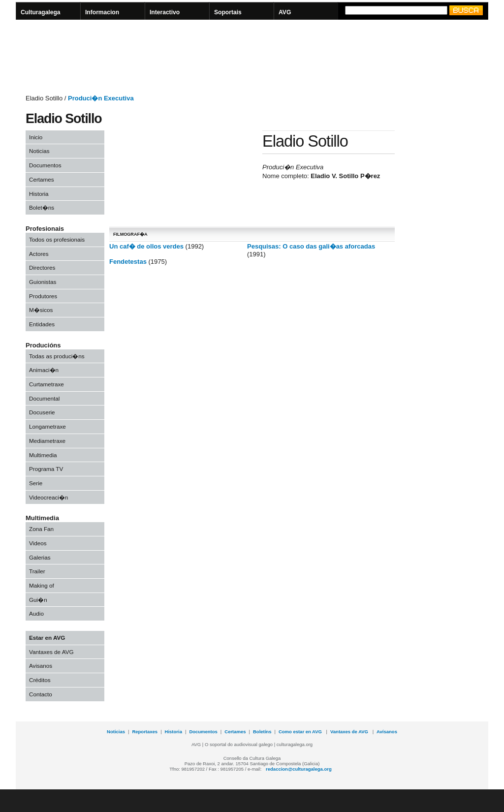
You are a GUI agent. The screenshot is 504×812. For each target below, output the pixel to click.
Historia (39, 194)
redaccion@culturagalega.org (299, 769)
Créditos (40, 680)
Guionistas (43, 282)
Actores (39, 254)
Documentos (45, 165)
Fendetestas (128, 262)
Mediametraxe (47, 441)
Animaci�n (44, 370)
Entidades (42, 324)
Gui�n (38, 600)
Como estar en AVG (301, 732)
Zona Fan (41, 529)
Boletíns (262, 732)
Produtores (43, 296)
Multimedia (43, 455)
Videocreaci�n (48, 497)
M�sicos (41, 310)
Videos (38, 543)
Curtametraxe (47, 384)
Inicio (36, 137)
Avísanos (387, 732)
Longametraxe (47, 426)
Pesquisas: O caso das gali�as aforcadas (311, 246)
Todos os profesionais (57, 239)
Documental (44, 398)
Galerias (40, 557)
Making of (42, 585)
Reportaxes (145, 732)
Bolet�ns (42, 207)
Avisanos (41, 666)
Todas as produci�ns (57, 356)
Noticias (39, 151)
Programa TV (46, 469)
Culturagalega (41, 12)
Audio (36, 613)
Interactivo (165, 12)
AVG (285, 12)
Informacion (102, 12)
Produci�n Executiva (101, 98)
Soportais (228, 12)
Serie (36, 483)
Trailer (37, 571)
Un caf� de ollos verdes (146, 246)
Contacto (41, 694)
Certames (42, 179)
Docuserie (42, 412)
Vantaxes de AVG (51, 652)
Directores (42, 267)
